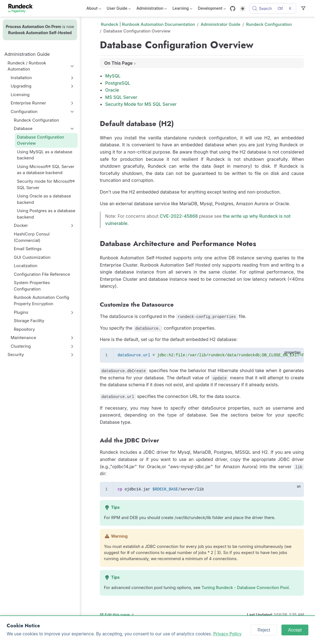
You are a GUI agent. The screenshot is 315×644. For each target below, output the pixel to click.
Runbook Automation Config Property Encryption (42, 300)
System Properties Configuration (32, 286)
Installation (21, 78)
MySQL (113, 76)
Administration (152, 9)
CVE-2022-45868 (179, 216)
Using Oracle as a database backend (44, 199)
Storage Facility (29, 321)
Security (16, 354)
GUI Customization (32, 257)
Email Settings (28, 249)
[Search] (273, 8)
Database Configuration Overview (40, 140)
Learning (182, 9)
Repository (24, 329)
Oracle (112, 90)
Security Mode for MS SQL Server (141, 104)
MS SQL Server (121, 97)
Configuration (24, 111)
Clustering (21, 346)
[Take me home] (22, 8)
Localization (26, 266)
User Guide (119, 9)
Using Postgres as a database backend (46, 214)
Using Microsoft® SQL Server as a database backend (46, 170)
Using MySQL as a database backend (45, 155)
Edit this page (115, 615)
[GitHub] (233, 9)
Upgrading (21, 86)
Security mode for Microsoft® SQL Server (46, 184)
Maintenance (24, 338)
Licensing (20, 95)
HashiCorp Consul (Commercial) (32, 237)
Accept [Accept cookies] (295, 630)
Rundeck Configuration (36, 120)
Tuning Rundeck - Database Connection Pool (245, 588)
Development (212, 9)
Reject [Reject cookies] (264, 630)
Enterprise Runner (29, 103)
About (94, 9)
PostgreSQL (118, 83)
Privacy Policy (227, 634)
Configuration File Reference (42, 274)
